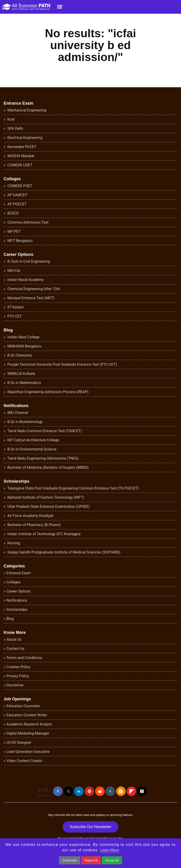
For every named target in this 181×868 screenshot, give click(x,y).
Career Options (19, 254)
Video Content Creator (24, 761)
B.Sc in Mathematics (24, 383)
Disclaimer (15, 685)
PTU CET (14, 316)
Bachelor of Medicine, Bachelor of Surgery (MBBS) (47, 467)
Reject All (91, 860)
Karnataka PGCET (21, 147)
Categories (14, 566)
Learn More (109, 850)
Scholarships (17, 481)
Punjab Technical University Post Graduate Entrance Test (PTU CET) (62, 364)
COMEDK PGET (19, 186)
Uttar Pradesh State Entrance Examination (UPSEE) (48, 507)
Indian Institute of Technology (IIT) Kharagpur (44, 534)
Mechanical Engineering (26, 110)
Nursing (13, 543)
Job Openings (17, 699)
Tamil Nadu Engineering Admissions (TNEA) (43, 458)
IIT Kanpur (15, 307)
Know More (15, 632)
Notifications (16, 406)
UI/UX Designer (19, 742)
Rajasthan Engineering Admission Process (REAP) (47, 392)
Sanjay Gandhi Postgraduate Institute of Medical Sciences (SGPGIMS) (63, 552)
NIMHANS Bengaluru (24, 346)
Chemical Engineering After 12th (33, 289)
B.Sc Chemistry (19, 355)
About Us (14, 639)
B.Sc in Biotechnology (24, 422)
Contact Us (15, 649)
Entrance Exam (19, 103)
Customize (70, 860)
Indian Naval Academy (25, 280)
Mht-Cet (13, 271)
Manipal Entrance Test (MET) (30, 298)
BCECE (12, 213)
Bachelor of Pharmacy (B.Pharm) (33, 525)
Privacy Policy (18, 676)
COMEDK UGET (19, 165)
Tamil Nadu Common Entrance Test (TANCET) (44, 431)
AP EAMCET (17, 195)
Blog (8, 330)
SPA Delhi (15, 128)
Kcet (11, 119)
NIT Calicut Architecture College (33, 440)
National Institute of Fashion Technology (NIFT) (45, 497)
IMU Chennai (17, 413)
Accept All (112, 860)
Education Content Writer (27, 715)
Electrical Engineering (24, 138)
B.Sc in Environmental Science (31, 449)
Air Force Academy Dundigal (30, 516)
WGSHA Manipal (20, 156)
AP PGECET (16, 204)
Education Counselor (23, 706)
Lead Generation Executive (28, 752)
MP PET (13, 232)
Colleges (12, 179)
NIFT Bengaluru (19, 241)
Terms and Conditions (24, 658)
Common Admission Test (27, 222)
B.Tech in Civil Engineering (28, 261)
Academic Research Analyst (29, 724)
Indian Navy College (23, 337)
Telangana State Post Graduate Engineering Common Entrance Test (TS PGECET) (73, 488)
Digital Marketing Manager (28, 733)
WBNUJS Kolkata (21, 374)
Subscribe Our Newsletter (90, 827)
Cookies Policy (18, 667)
